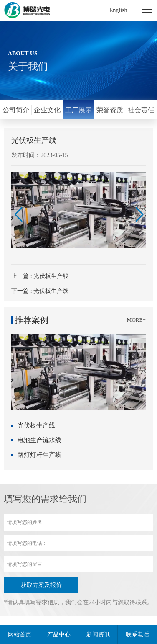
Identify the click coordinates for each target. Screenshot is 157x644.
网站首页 (20, 635)
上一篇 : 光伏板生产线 (40, 276)
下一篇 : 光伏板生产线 (40, 291)
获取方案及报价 (41, 585)
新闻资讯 (98, 635)
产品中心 (59, 635)
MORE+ (136, 320)
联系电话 (137, 635)
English (118, 10)
